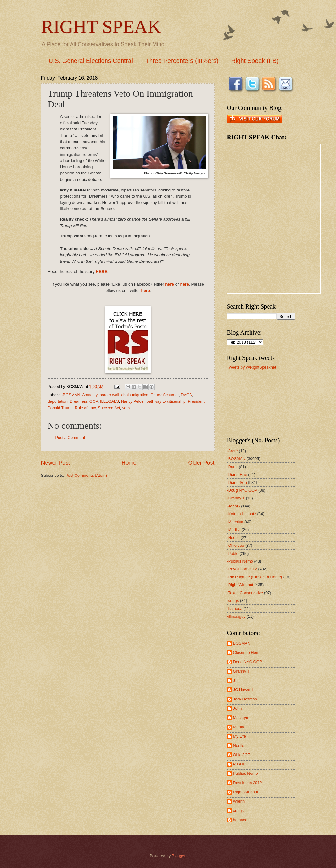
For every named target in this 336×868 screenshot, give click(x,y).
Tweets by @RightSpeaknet (252, 367)
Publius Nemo (246, 773)
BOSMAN (242, 643)
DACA (186, 395)
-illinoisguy (236, 616)
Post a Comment (70, 438)
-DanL (232, 467)
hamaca (240, 820)
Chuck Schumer (165, 395)
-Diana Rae (237, 474)
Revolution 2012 (248, 783)
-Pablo (233, 553)
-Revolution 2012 (242, 569)
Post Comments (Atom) (86, 475)
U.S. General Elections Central (91, 61)
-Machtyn (235, 522)
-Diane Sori (237, 482)
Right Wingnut (246, 792)
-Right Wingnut (240, 585)
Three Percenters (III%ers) (182, 61)
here (170, 284)
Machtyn (241, 718)
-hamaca (235, 609)
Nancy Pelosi (133, 401)
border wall (109, 395)
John (238, 708)
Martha (239, 727)
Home (129, 463)
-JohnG (233, 506)
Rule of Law (85, 408)
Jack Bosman (245, 699)
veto (126, 408)
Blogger (179, 856)
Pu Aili (239, 764)
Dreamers (79, 401)
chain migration (135, 395)
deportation (58, 401)
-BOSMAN (71, 395)
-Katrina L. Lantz (242, 514)
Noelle (239, 745)
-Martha (234, 530)
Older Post (201, 463)
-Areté (232, 451)
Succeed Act (109, 408)
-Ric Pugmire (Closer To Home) (255, 577)
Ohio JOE (242, 755)
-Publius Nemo (240, 561)
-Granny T (236, 498)
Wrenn (239, 801)
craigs (238, 811)
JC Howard (243, 690)
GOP (94, 401)
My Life (240, 736)
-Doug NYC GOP (242, 490)
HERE (102, 272)
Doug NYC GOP (248, 662)
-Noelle (233, 538)
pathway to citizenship (166, 401)
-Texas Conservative (245, 593)
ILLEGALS (109, 401)
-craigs (233, 601)
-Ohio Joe (236, 545)
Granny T (241, 671)
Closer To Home (247, 653)
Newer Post (56, 463)
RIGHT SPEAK (101, 27)
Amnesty (90, 395)
